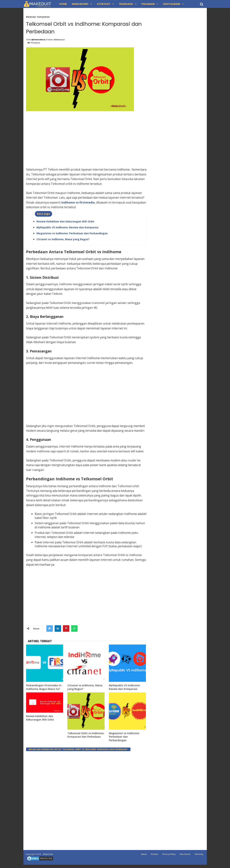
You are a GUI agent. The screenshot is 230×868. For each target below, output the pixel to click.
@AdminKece (38, 41)
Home (63, 4)
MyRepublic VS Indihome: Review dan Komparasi (67, 229)
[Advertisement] (86, 139)
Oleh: (29, 41)
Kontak (154, 856)
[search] (202, 4)
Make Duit (48, 856)
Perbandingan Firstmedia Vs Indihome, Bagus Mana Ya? (44, 689)
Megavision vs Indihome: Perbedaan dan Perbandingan (72, 235)
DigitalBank (172, 4)
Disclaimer (185, 856)
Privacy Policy (169, 856)
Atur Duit (104, 4)
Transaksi (126, 4)
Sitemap (199, 856)
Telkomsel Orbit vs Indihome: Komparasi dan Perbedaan (86, 736)
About (144, 856)
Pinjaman (148, 4)
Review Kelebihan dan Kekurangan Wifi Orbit (65, 223)
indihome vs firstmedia (78, 204)
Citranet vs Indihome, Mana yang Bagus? (63, 241)
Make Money (80, 4)
